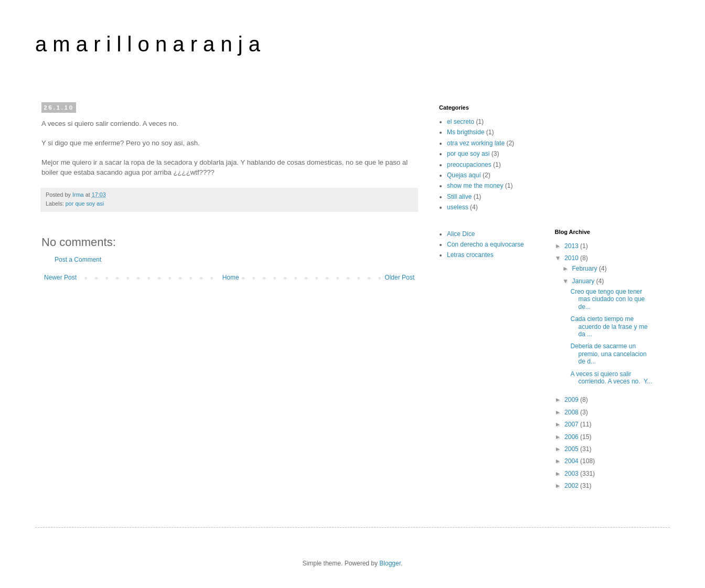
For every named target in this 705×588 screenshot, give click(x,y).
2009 (572, 400)
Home (231, 277)
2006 (572, 437)
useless (458, 207)
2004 (572, 461)
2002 (572, 486)
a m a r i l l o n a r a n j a (148, 44)
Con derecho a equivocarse (485, 244)
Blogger (390, 563)
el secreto (461, 122)
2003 (572, 474)
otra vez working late (476, 143)
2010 (572, 258)
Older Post (399, 277)
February (585, 269)
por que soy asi (85, 204)
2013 (572, 246)
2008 (572, 412)
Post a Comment (78, 260)
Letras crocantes (470, 255)
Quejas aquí (464, 175)
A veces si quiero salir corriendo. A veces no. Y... (611, 378)
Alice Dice (461, 234)
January (584, 281)
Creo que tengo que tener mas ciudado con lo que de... (607, 299)
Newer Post (60, 277)
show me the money (475, 186)
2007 (572, 424)
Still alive (459, 197)
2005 (572, 449)
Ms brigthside (466, 132)
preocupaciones (469, 165)
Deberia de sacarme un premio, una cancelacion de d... (608, 354)
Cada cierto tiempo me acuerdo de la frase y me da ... (609, 327)
